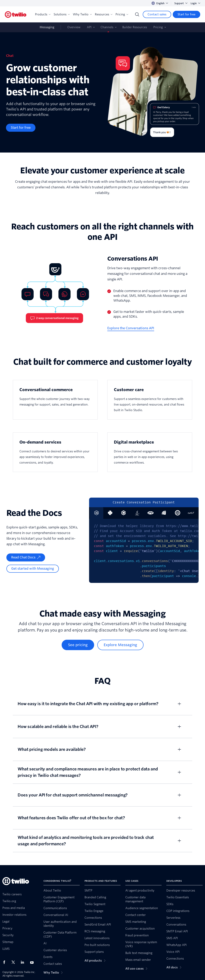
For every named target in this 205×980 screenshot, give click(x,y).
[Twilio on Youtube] (33, 962)
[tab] (110, 513)
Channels (107, 27)
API (89, 27)
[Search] (137, 14)
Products (43, 14)
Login (195, 3)
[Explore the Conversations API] (131, 328)
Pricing (122, 14)
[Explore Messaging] (120, 645)
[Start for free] (186, 14)
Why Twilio (82, 14)
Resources (104, 14)
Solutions (62, 14)
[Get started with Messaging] (33, 569)
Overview (74, 27)
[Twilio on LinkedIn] (24, 962)
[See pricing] (78, 645)
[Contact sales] (157, 14)
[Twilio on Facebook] (5, 962)
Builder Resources (135, 27)
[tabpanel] (144, 551)
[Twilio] (16, 15)
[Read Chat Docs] (26, 557)
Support (181, 3)
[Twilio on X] (15, 962)
